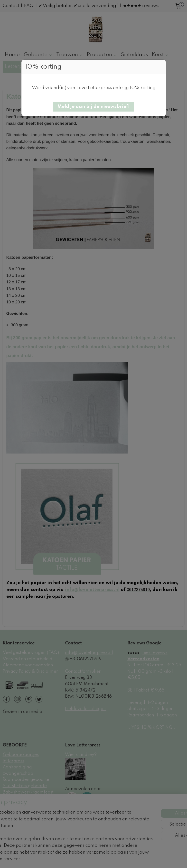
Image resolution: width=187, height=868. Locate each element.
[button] (94, 107)
